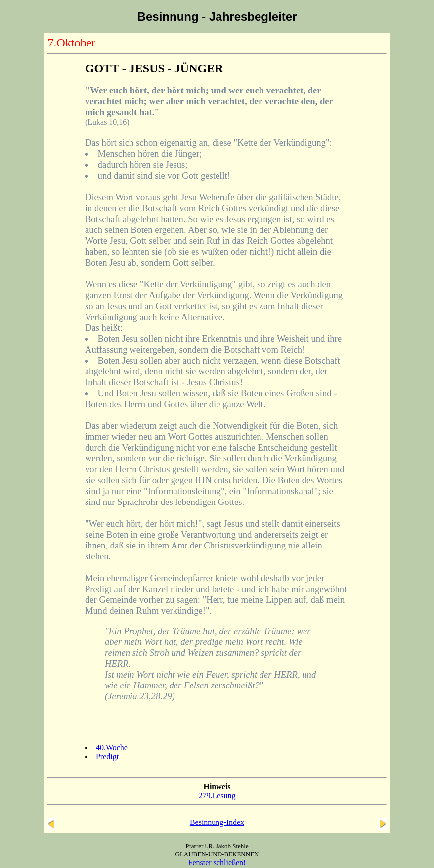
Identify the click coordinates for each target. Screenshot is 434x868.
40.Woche (112, 748)
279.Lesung (217, 796)
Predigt (107, 756)
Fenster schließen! (217, 862)
